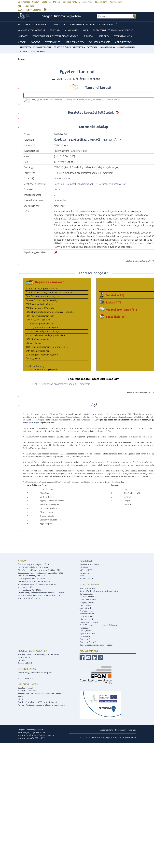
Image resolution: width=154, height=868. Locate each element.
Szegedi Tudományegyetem (61, 16)
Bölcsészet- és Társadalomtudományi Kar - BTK (39, 570)
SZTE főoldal (24, 2)
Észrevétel (87, 2)
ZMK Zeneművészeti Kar (37, 351)
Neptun (36, 2)
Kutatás (22, 42)
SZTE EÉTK (104, 36)
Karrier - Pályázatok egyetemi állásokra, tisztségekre (41, 705)
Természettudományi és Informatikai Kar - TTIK (39, 595)
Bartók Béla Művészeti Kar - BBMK (33, 567)
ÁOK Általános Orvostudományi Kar (43, 296)
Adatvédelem (116, 2)
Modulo (57, 2)
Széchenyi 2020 (25, 663)
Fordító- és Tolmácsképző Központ (73, 184)
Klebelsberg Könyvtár (28, 691)
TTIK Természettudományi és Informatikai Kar (48, 347)
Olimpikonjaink (86, 619)
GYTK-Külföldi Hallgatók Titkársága (42, 331)
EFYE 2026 (55, 30)
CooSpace (46, 2)
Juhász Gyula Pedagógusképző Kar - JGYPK (37, 584)
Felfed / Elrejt (117, 112)
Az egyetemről (89, 584)
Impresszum (121, 730)
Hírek (82, 576)
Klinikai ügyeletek (26, 678)
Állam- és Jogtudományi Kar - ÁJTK (34, 564)
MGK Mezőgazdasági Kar (38, 339)
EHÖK (20, 696)
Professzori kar (86, 611)
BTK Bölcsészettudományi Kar (109, 184)
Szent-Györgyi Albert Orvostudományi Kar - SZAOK (41, 593)
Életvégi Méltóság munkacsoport (113, 30)
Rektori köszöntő (87, 588)
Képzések (84, 567)
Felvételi (86, 561)
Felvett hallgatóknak (85, 47)
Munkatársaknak (126, 47)
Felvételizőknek (62, 47)
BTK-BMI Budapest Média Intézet (42, 308)
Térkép (21, 699)
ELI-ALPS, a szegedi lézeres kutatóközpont (99, 625)
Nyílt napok (85, 573)
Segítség (133, 730)
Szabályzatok (85, 631)
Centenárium (86, 636)
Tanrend (22, 59)
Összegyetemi (33, 359)
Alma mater (72, 30)
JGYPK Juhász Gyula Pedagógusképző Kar (46, 335)
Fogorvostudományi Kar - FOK (32, 576)
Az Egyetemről (124, 42)
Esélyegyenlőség (87, 602)
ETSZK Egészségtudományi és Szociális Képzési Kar (50, 312)
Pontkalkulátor (86, 578)
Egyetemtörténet (88, 633)
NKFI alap (22, 660)
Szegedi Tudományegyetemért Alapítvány (99, 591)
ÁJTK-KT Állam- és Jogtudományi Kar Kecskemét (49, 292)
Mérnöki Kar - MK (25, 587)
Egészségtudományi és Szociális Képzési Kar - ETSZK (41, 573)
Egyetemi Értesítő (88, 642)
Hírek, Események (75, 42)
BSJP (86, 30)
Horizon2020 (24, 657)
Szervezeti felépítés (88, 597)
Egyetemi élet (52, 42)
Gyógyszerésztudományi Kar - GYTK (34, 581)
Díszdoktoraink (86, 616)
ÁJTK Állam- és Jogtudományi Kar (42, 289)
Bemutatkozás (86, 594)
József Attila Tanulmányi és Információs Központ (40, 694)
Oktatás (35, 42)
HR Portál (88, 36)
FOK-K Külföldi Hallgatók (38, 320)
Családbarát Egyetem (89, 622)
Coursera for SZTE (71, 2)
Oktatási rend (37, 51)
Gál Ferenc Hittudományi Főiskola (42, 369)
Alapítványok (85, 608)
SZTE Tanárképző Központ (30, 598)
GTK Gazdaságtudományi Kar (40, 324)
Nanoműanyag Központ (31, 30)
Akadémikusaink (87, 614)
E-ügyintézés (85, 605)
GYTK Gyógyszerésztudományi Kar (42, 328)
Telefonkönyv (101, 2)
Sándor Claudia (62, 178)
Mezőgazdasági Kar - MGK (29, 590)
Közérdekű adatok (26, 6)
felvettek (26, 47)
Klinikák (21, 676)
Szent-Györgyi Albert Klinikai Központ (35, 673)
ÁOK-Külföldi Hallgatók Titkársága (42, 300)
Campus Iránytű (108, 24)
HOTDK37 (23, 36)
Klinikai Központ (42, 47)
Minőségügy (85, 628)
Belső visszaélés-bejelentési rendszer (96, 645)
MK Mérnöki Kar (34, 343)
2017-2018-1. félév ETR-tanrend (79, 79)
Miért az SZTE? (86, 570)
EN (50, 10)
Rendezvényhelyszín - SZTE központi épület (37, 702)
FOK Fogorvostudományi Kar (40, 316)
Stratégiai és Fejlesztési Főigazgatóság (55, 36)
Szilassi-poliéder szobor (32, 24)
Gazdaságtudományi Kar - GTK (31, 578)
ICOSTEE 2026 (58, 24)
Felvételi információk (89, 564)
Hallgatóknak (107, 47)
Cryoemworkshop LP (82, 24)
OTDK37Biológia (123, 36)
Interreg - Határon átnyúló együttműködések (38, 654)
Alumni (24, 51)
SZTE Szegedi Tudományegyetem (42, 355)
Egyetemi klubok (25, 688)
